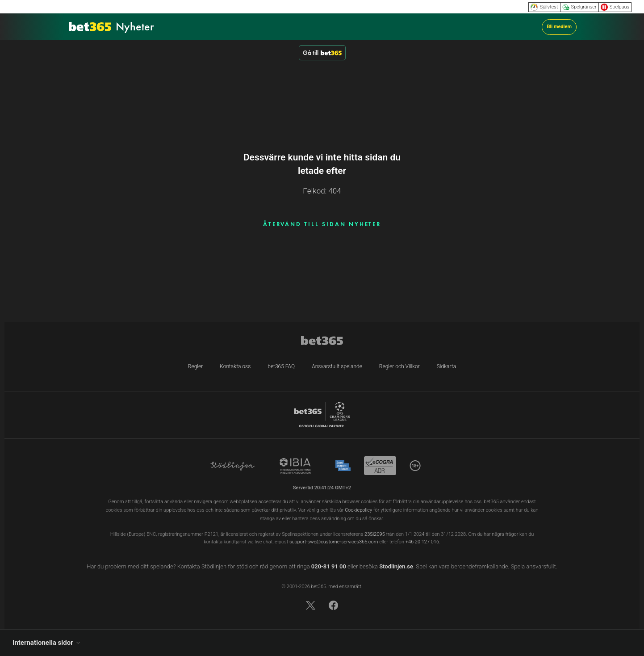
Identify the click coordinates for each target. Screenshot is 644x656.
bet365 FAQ (281, 366)
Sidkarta (446, 366)
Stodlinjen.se (396, 566)
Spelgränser (579, 7)
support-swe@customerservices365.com (334, 542)
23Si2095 (375, 534)
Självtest (544, 7)
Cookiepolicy (358, 510)
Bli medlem (559, 27)
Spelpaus (615, 7)
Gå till (322, 53)
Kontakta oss (235, 366)
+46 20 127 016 (422, 542)
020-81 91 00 (329, 566)
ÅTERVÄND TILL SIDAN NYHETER (322, 224)
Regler (195, 366)
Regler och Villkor (399, 366)
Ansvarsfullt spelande (337, 366)
